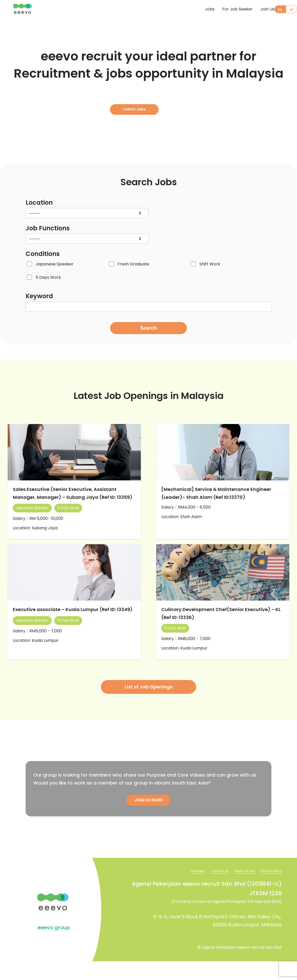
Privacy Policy (270, 889)
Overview (187, 889)
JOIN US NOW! (148, 818)
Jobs (199, 10)
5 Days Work (48, 277)
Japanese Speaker (55, 264)
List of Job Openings (149, 704)
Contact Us (211, 889)
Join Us (257, 10)
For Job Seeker (227, 10)
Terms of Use (240, 889)
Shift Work (210, 264)
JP (291, 10)
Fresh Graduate (133, 264)
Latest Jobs (146, 103)
